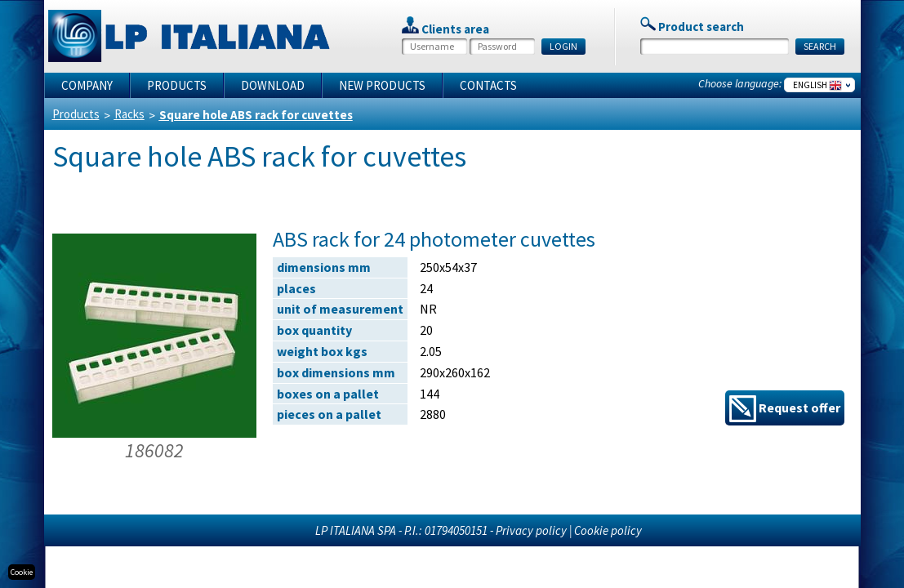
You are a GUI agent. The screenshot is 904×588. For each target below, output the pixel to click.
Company (87, 85)
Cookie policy (608, 530)
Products (177, 85)
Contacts (488, 85)
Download (273, 85)
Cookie (22, 572)
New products (382, 85)
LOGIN (563, 46)
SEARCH (820, 46)
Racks (129, 114)
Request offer (785, 409)
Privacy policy (531, 530)
